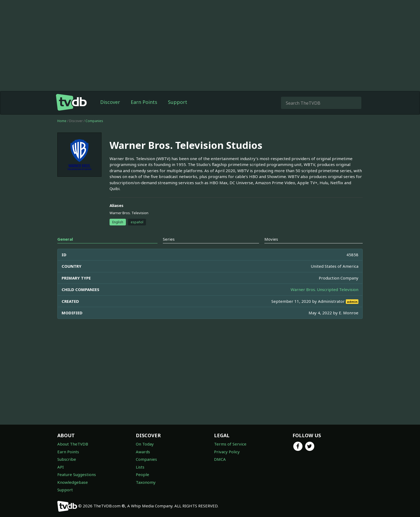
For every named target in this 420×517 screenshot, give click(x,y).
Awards (143, 452)
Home (62, 121)
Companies (94, 121)
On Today (145, 444)
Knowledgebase (73, 482)
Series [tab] (169, 239)
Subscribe (67, 459)
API (61, 467)
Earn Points (144, 102)
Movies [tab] (271, 239)
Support (178, 102)
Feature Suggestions (77, 474)
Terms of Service (230, 444)
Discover (110, 102)
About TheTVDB (73, 444)
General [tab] (65, 239)
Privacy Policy (227, 452)
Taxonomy (146, 482)
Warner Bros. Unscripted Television (325, 289)
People (142, 474)
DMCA (220, 459)
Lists (140, 467)
